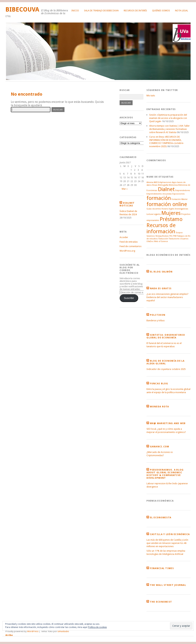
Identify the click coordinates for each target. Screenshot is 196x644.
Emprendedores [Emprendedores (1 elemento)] (183, 190)
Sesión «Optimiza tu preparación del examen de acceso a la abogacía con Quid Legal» (168, 118)
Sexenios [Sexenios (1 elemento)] (151, 236)
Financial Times (162, 568)
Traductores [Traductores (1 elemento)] (174, 239)
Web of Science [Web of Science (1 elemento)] (161, 241)
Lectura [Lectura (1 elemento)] (150, 214)
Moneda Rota (160, 407)
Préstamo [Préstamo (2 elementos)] (171, 219)
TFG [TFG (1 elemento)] (171, 236)
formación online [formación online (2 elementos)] (167, 204)
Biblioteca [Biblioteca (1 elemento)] (173, 185)
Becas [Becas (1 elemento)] (155, 185)
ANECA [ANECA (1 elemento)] (157, 182)
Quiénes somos (161, 11)
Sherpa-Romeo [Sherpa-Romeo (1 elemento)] (162, 236)
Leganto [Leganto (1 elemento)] (157, 214)
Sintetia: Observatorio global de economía (166, 336)
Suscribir (129, 298)
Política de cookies (97, 627)
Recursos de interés (135, 11)
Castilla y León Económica (170, 534)
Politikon (158, 315)
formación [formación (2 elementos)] (159, 198)
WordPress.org (127, 251)
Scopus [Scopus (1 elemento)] (179, 233)
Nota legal (182, 11)
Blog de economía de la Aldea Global (165, 362)
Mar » (125, 189)
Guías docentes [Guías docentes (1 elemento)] (154, 209)
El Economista (161, 517)
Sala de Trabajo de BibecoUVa (101, 11)
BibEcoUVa (22, 9)
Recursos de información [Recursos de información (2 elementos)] (161, 228)
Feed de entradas (129, 242)
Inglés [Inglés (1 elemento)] (172, 209)
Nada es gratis (161, 288)
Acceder (124, 237)
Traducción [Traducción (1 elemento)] (163, 239)
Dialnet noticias (127, 204)
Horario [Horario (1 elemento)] (165, 209)
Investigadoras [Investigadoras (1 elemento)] (182, 209)
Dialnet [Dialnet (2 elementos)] (166, 189)
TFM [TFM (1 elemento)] (175, 236)
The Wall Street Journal (168, 585)
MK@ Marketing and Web (168, 423)
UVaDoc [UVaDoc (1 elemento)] (150, 241)
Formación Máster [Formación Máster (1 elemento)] (179, 199)
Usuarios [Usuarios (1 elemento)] (184, 239)
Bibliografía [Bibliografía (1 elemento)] (163, 185)
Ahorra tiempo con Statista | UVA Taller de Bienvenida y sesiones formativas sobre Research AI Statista (169, 129)
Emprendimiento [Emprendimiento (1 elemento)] (154, 194)
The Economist (161, 602)
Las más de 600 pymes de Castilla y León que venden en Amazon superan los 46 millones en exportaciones (167, 543)
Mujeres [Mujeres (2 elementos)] (171, 213)
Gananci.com (160, 447)
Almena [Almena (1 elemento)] (150, 182)
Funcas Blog (159, 384)
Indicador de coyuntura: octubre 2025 (166, 369)
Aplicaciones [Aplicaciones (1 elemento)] (166, 182)
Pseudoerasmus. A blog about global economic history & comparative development (165, 474)
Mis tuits (151, 96)
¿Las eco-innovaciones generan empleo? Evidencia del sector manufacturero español (167, 297)
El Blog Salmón (161, 272)
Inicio (75, 11)
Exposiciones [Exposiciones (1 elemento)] (178, 194)
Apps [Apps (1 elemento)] (174, 182)
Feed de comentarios (131, 246)
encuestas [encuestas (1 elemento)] (167, 194)
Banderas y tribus (156, 320)
